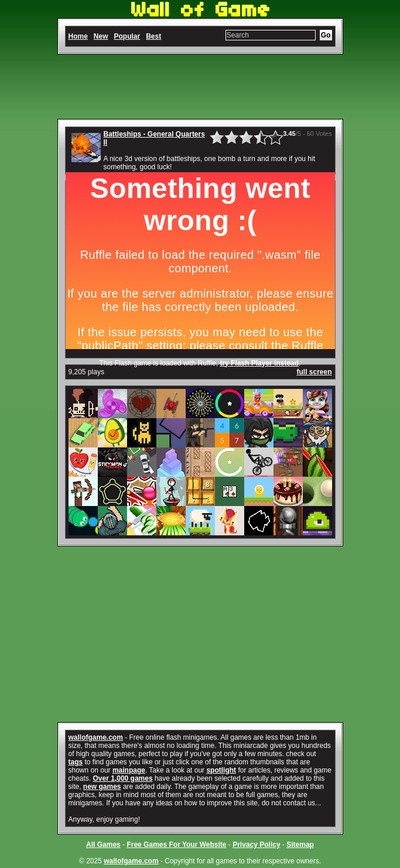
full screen (314, 372)
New (101, 36)
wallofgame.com (96, 737)
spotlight (221, 770)
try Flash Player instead (259, 363)
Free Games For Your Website (176, 845)
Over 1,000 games (123, 778)
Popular (127, 36)
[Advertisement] (200, 87)
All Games (103, 845)
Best (153, 36)
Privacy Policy (256, 845)
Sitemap (300, 845)
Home (78, 36)
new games (102, 787)
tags (76, 762)
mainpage (129, 770)
